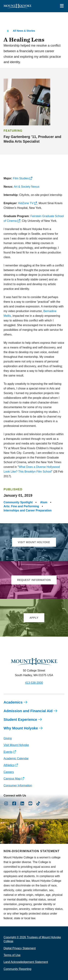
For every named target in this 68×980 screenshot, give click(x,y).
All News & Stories (24, 31)
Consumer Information (18, 785)
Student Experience (20, 720)
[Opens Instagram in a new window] (6, 804)
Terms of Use (12, 955)
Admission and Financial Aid (28, 711)
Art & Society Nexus (27, 187)
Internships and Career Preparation (28, 510)
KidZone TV (26, 203)
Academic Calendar (16, 758)
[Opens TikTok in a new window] (38, 804)
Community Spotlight (18, 502)
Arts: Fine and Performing (21, 506)
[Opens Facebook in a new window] (14, 804)
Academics (13, 702)
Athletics (9, 765)
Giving (8, 738)
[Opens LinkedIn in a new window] (22, 804)
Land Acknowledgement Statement (26, 962)
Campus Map (12, 779)
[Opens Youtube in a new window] (30, 804)
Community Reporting (17, 969)
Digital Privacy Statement (20, 948)
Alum (44, 502)
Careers (9, 772)
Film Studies (21, 178)
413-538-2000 (34, 683)
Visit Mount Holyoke (16, 745)
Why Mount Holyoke (21, 728)
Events (8, 752)
